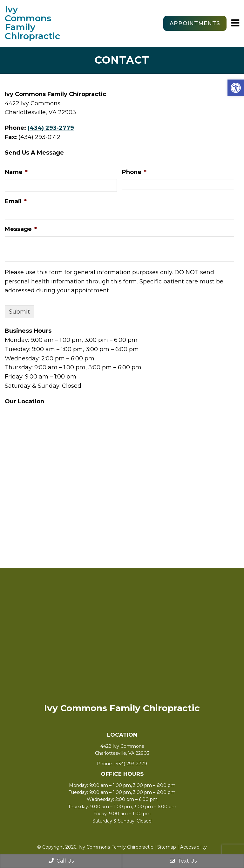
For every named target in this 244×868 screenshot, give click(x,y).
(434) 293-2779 (51, 128)
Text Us (183, 861)
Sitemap (167, 847)
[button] (236, 88)
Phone (134, 172)
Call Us (61, 861)
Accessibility (193, 847)
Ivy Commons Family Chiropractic (32, 23)
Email (16, 201)
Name (16, 172)
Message (21, 229)
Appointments (195, 23)
